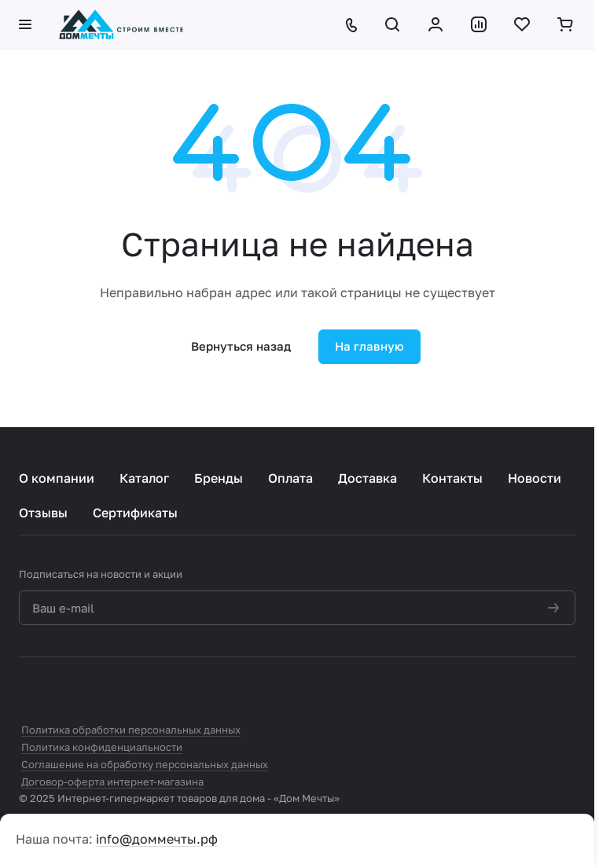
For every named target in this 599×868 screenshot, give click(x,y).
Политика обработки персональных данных (131, 730)
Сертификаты (135, 513)
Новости (535, 478)
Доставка (367, 478)
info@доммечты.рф (157, 839)
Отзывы (43, 513)
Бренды (219, 478)
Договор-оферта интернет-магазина (112, 782)
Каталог (144, 478)
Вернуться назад (241, 346)
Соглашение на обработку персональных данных (145, 764)
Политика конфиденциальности (102, 747)
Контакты (452, 478)
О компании (57, 478)
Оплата (290, 478)
